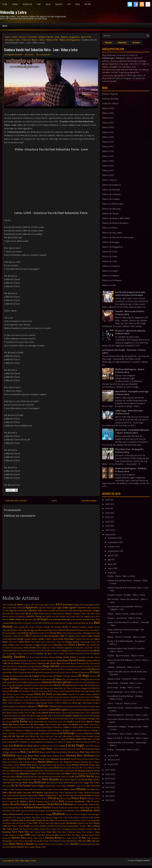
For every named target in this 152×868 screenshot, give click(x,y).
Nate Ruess (37, 780)
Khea (91, 725)
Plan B (60, 798)
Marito (10, 762)
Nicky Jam (40, 782)
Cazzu (54, 642)
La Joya (48, 730)
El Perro (50, 676)
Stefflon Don (86, 820)
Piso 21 (44, 798)
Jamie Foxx (87, 707)
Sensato (27, 814)
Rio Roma (78, 805)
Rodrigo (11, 808)
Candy (55, 639)
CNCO (28, 636)
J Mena (52, 706)
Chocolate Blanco (17, 648)
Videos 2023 (108, 175)
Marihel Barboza (77, 759)
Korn (28, 727)
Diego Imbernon (24, 667)
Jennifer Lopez (59, 710)
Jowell (62, 716)
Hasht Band (95, 700)
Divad (71, 666)
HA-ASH (76, 700)
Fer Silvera (67, 688)
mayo (111, 568)
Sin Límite (17, 818)
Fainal (81, 685)
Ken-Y (48, 725)
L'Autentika (57, 727)
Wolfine (48, 844)
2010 (108, 800)
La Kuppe (64, 730)
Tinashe (89, 829)
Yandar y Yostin (64, 844)
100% (5, 605)
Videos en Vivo (109, 285)
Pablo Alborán (9, 793)
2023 (108, 513)
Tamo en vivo (60, 823)
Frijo (82, 691)
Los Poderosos (44, 746)
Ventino (75, 838)
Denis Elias (55, 663)
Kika (15, 727)
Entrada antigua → (90, 501)
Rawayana (40, 802)
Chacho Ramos (72, 642)
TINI (35, 823)
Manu (50, 756)
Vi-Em (82, 838)
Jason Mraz (16, 710)
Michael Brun (61, 771)
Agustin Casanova (78, 608)
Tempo (21, 826)
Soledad (84, 817)
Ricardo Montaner (38, 804)
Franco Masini (47, 691)
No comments (43, 55)
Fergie (84, 688)
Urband (49, 835)
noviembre (113, 542)
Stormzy (23, 823)
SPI (91, 808)
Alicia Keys (56, 614)
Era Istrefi (76, 683)
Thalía (27, 826)
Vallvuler (30, 838)
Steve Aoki (16, 823)
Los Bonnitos (48, 742)
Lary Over (54, 736)
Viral (51, 841)
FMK (51, 685)
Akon (90, 608)
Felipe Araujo (48, 688)
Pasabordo (88, 793)
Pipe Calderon (30, 799)
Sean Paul (50, 811)
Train (78, 832)
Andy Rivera (70, 616)
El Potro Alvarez (70, 676)
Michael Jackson (85, 771)
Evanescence (44, 685)
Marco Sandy (12, 759)
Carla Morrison (87, 639)
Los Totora (55, 746)
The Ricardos (24, 829)
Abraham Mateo (92, 605)
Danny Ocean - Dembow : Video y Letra (126, 679)
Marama (71, 756)
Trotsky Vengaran (9, 835)
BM (40, 623)
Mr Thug (68, 777)
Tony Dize (52, 832)
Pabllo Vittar (95, 790)
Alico (63, 614)
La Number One (13, 733)
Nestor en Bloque (15, 783)
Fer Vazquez (76, 688)
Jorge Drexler (41, 716)
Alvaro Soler (86, 614)
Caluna (84, 636)
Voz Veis (62, 841)
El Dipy (75, 672)
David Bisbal (63, 661)
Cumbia (15, 4)
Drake (43, 669)
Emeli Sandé (16, 683)
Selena (5, 814)
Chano (11, 645)
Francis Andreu (24, 691)
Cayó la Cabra (46, 642)
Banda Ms (24, 627)
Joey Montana (74, 713)
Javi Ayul (24, 710)
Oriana (5, 790)
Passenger (96, 793)
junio (110, 564)
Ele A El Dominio (69, 680)
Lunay (55, 749)
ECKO (86, 669)
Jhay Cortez (19, 713)
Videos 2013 (108, 127)
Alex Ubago (78, 611)
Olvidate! (71, 786)
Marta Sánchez (81, 762)
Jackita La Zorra (63, 706)
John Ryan (13, 716)
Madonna (90, 749)
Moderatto (27, 777)
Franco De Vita (36, 691)
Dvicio (63, 669)
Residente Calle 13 (84, 801)
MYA (83, 749)
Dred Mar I (49, 669)
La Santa (78, 733)
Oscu (44, 790)
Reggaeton (27, 4)
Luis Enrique (24, 749)
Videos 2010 (108, 113)
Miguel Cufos (36, 774)
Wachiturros (72, 841)
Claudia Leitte (34, 651)
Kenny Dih (67, 725)
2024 (108, 508)
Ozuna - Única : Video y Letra (121, 576)
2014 (108, 783)
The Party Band (10, 829)
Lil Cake (49, 739)
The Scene (51, 829)
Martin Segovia (53, 765)
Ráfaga (87, 808)
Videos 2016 (108, 142)
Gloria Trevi (43, 697)
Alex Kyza (47, 611)
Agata (54, 608)
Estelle (88, 683)
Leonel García (19, 739)
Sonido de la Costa (45, 820)
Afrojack (21, 608)
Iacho (70, 703)
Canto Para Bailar (66, 639)
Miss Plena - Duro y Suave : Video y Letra (127, 734)
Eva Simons (35, 685)
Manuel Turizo (59, 756)
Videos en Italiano (111, 276)
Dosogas (22, 669)
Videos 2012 (108, 123)
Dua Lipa (57, 669)
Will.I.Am (91, 841)
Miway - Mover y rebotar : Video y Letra (126, 637)
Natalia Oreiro (15, 780)
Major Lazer (45, 752)
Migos (17, 774)
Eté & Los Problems (9, 685)
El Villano (58, 679)
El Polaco (58, 676)
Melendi (15, 771)
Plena (5, 4)
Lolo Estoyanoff (10, 742)
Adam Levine (7, 608)
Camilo (41, 639)
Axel (12, 623)
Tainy (43, 823)
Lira (89, 739)
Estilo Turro (95, 683)
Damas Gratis (62, 657)
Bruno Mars (56, 633)
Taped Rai (81, 823)
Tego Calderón (13, 826)
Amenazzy (13, 616)
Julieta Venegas (89, 719)
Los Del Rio (92, 742)
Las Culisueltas (65, 736)
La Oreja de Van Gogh (29, 733)
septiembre (114, 551)
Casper (38, 642)
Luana (63, 746)
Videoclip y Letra (13, 12)
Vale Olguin (76, 835)
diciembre (113, 538)
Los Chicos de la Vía (80, 742)
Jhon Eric (28, 713)
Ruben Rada (79, 808)
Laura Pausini (87, 736)
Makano (64, 752)
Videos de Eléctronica (113, 204)
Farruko (14, 688)
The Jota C (83, 826)
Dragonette (36, 669)
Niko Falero (95, 783)
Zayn (8, 847)
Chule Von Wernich (92, 648)
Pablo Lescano (24, 793)
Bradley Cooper (16, 633)
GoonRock (74, 697)
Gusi (21, 700)
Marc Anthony (85, 756)
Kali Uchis (48, 722)
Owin (61, 790)
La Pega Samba (44, 733)
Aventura (87, 619)
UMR (27, 835)
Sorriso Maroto (75, 820)
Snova (60, 818)
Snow (65, 818)
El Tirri (27, 680)
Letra (57, 37)
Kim (19, 727)
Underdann (41, 835)
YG (56, 844)
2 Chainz (27, 605)
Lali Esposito (18, 736)
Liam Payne (41, 739)
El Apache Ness (25, 672)
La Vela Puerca (88, 733)
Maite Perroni (15, 752)
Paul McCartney (19, 795)
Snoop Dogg (52, 817)
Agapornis (32, 607)
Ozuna (81, 789)
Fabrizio (75, 685)
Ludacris (14, 749)
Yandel (74, 844)
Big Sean (34, 630)
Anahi (63, 616)
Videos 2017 (108, 147)
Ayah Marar (19, 623)
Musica (64, 37)
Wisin (12, 844)
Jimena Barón (48, 713)
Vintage (46, 841)
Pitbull (52, 798)
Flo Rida (14, 691)
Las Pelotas (77, 736)
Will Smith (82, 841)
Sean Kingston (40, 811)
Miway (19, 777)
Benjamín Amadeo (86, 627)
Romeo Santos (42, 807)
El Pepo (43, 676)
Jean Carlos (38, 710)
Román (55, 808)
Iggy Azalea (82, 703)
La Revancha (55, 733)
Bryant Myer (67, 633)
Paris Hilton (79, 793)
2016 (108, 774)
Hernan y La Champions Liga (27, 703)
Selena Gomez (16, 814)
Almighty (77, 614)
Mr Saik (61, 777)
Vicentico (96, 838)
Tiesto (74, 829)
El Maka (6, 676)
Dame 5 (74, 657)
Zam (4, 847)
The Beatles (41, 826)
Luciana (6, 749)
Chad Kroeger (85, 642)
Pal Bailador (38, 793)
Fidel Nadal (91, 688)
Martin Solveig (66, 765)
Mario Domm (95, 759)
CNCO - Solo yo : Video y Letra (122, 703)
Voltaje (56, 841)
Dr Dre (29, 669)
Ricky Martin (55, 804)
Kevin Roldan (84, 725)
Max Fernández (66, 768)
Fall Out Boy (89, 685)
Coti (4, 654)
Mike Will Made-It (49, 774)
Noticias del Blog (110, 99)
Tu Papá (20, 835)
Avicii (93, 619)
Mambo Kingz (22, 756)
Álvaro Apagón (30, 847)
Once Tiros (81, 786)
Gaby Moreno (8, 694)
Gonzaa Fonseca (62, 697)
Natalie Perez (27, 780)
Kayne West (25, 725)
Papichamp (49, 793)
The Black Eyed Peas (54, 826)
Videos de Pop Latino (112, 233)
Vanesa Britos (53, 838)
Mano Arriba (40, 756)
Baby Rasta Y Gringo (64, 623)
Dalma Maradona (42, 657)
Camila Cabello (31, 639)
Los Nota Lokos (31, 746)
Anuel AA (20, 619)
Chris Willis (51, 648)
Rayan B (48, 802)
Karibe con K (74, 722)
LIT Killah (73, 727)
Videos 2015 (108, 137)
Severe (43, 814)
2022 (108, 517)
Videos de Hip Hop (111, 209)
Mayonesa (76, 768)
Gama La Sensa (19, 694)
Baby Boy (51, 623)
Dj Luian (94, 667)
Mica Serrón (50, 771)
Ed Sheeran (94, 669)
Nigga (87, 783)
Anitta (12, 619)
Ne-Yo (68, 780)
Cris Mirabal (11, 654)
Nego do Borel (76, 780)
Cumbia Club (63, 654)
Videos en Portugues (112, 280)
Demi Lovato (44, 663)
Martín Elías (94, 765)
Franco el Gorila (59, 691)
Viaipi (89, 838)
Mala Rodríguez (73, 752)
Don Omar (12, 669)
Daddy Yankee (14, 657)
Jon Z (19, 716)
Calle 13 (63, 636)
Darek (44, 661)
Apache (28, 619)
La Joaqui (41, 730)
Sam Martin (7, 811)
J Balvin (42, 706)
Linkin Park (81, 739)
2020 (108, 526)
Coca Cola (55, 651)
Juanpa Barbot (54, 719)
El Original (34, 676)
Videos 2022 (108, 170)
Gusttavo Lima (67, 700)
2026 (108, 500)
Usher (56, 835)
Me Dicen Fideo (94, 768)
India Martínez (9, 706)
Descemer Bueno (69, 663)
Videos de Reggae (111, 242)
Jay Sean (31, 710)
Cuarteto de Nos (43, 654)
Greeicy (81, 697)
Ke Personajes (38, 724)
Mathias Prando (23, 768)
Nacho (90, 776)
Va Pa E (63, 835)
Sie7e (71, 814)
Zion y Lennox (17, 847)
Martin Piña (25, 765)
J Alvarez (31, 706)
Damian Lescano (86, 657)
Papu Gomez (59, 793)
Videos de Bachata (111, 190)
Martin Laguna (14, 765)
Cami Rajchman (9, 639)
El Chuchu (67, 673)
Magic (7, 752)
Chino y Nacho (77, 645)
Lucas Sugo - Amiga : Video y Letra (124, 687)
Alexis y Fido (32, 613)
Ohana (64, 786)
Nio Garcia (6, 786)
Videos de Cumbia (111, 199)
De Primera (25, 664)
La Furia (34, 730)
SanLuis (24, 811)
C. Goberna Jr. (16, 636)
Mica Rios (40, 771)
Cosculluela (94, 651)
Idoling (75, 703)
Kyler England (36, 727)
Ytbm (98, 844)
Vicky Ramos (8, 841)
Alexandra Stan (8, 614)
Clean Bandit (45, 651)
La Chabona (7, 730)
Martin (91, 762)
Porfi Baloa (67, 799)
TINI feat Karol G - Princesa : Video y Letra (128, 715)
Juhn (62, 719)
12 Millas (11, 605)
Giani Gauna (85, 694)
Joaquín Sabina (61, 713)
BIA (37, 623)
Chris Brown (30, 648)
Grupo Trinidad (13, 700)
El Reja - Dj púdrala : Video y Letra (123, 750)
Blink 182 (63, 630)
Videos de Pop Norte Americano (118, 237)
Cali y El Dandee (51, 636)
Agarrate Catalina (45, 608)
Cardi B (78, 639)
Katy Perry (14, 724)
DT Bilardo (95, 654)
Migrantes (25, 774)
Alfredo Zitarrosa (45, 614)
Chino (65, 645)
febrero (112, 760)
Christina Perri (78, 648)
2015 (108, 779)
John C (83, 713)
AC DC (52, 605)
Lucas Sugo (75, 745)
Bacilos (76, 623)
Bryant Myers (78, 633)
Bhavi (21, 630)
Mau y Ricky (48, 768)
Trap (39, 4)
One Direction (93, 786)
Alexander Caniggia (91, 611)
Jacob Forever (77, 706)
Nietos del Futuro (77, 783)
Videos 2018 (52, 40)
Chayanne (57, 645)
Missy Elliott (11, 777)
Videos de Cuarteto (111, 194)
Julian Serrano (76, 719)
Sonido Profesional (26, 820)
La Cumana (17, 730)
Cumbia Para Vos (77, 654)
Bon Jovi (6, 633)
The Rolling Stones (38, 829)
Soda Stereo (74, 817)
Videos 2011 (108, 118)
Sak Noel (96, 808)
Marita (5, 762)
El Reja (84, 676)
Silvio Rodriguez (94, 814)
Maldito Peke (95, 752)
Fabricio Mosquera (63, 685)
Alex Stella (69, 611)
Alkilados (69, 614)
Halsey (88, 700)
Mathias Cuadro (9, 768)
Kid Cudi (10, 727)
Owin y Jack (69, 789)
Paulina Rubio (33, 795)
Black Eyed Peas (46, 630)
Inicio (5, 26)
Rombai (29, 807)
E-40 (81, 669)
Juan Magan (19, 719)
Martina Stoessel (80, 765)
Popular (108, 43)
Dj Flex (88, 666)
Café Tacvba (37, 636)
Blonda (70, 630)
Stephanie (95, 820)
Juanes (44, 718)
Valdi (69, 835)
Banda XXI (49, 627)
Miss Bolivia (91, 774)
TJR (39, 823)
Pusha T (6, 802)
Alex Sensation (58, 611)
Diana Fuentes (12, 667)
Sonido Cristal (9, 820)
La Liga (72, 730)
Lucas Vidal (89, 746)
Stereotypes (7, 823)
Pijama (10, 798)
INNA (65, 703)
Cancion (22, 37)
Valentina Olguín (88, 835)
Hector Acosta (8, 703)
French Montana (73, 691)
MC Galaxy (77, 749)
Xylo (53, 844)
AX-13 (59, 604)
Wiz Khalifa (39, 844)
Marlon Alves (59, 762)
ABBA (47, 605)
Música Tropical (110, 94)
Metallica (32, 771)
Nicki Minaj (28, 783)
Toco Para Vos (20, 832)
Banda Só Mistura (36, 627)
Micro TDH (11, 774)
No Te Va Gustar (21, 786)
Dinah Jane (64, 667)
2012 (108, 792)
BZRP (45, 623)
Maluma (9, 755)
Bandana (58, 627)
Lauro (11, 739)
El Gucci (95, 672)
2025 (108, 504)
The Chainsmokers (71, 826)
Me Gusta (7, 771)
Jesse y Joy (89, 710)
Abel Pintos (68, 605)
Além (93, 614)
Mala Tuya (85, 752)
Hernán (44, 703)
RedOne (55, 802)
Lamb (47, 736)
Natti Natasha (51, 779)
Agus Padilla (63, 608)
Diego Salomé (51, 666)
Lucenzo (97, 746)
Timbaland (81, 829)
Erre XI (83, 683)
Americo (22, 616)
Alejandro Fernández (19, 611)
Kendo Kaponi (57, 725)
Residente (69, 801)
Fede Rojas (34, 688)
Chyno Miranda (9, 651)
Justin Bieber (20, 721)
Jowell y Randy (72, 716)
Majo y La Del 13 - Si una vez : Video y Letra (128, 738)
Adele (15, 608)
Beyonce (15, 630)
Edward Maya (7, 673)
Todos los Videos (30, 40)
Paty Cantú (7, 795)
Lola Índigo (96, 739)
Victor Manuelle (26, 841)
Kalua (55, 722)
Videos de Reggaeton (70, 40)
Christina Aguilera (64, 648)
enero (111, 764)
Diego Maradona (36, 667)
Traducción (71, 832)
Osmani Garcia (52, 790)
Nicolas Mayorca (64, 783)
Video (42, 40)
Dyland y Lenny (73, 669)
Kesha (75, 724)
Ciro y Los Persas (23, 651)
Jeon (70, 710)
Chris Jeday (41, 648)
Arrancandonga (62, 619)
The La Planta (94, 826)
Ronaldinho (63, 808)
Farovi (7, 688)
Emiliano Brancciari (35, 683)
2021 (108, 522)
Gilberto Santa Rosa (16, 697)
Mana (30, 756)
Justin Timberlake (36, 722)
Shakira (58, 814)
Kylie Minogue (46, 727)
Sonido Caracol (94, 818)
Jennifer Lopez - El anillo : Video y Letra (126, 595)
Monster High (36, 777)
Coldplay (64, 651)
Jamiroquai (96, 707)
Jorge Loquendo (54, 716)
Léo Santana (63, 749)
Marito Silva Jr (19, 762)
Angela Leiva (89, 616)
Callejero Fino (74, 636)
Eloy (88, 680)
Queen (13, 801)
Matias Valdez (36, 768)
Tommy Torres (40, 832)
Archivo (136, 43)
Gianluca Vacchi (46, 37)
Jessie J (97, 710)
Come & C (71, 651)
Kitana (23, 727)
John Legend (91, 713)
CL (23, 636)
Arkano (51, 619)
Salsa (48, 4)
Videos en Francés (111, 266)
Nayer (62, 780)
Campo (48, 639)
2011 (108, 796)
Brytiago (87, 633)
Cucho (55, 654)
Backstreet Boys (86, 623)
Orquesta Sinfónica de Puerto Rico (28, 790)
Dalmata (52, 657)
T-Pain (30, 823)
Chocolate (6, 648)
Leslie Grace (30, 739)
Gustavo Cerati (39, 700)
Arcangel (42, 619)
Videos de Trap (109, 261)
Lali (9, 736)
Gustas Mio (27, 700)
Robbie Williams (89, 805)
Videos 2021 (108, 166)
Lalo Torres (40, 736)
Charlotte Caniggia (32, 645)
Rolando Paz (19, 808)
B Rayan (27, 623)
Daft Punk (30, 657)
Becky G (67, 627)
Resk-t (97, 801)
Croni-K (31, 654)
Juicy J (67, 719)
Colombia (32, 37)
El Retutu (93, 676)
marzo (111, 756)
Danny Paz (37, 661)
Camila (20, 639)
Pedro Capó (57, 795)
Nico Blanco (52, 783)
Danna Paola (14, 661)
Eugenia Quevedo (24, 685)
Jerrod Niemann (77, 710)
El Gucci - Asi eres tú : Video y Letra (124, 618)
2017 (108, 770)
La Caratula (95, 727)
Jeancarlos (46, 710)
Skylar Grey (40, 818)
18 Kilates (19, 605)
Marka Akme (45, 762)
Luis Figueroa (35, 749)
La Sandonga (67, 733)
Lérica (70, 749)
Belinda (75, 627)
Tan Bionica (72, 823)
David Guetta (77, 660)
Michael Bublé (72, 771)
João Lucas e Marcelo (88, 716)
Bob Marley (79, 630)
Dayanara (90, 661)
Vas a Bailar (67, 838)
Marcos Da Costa (28, 759)
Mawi (57, 768)
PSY (88, 789)
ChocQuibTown (93, 645)
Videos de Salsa (110, 256)
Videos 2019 (108, 156)
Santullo (31, 811)
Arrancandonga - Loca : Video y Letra (125, 692)
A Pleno (41, 605)
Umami (33, 835)
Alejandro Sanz (36, 610)
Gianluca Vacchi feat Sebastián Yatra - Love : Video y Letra (41, 50)
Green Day (89, 697)
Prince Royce (79, 798)
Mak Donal (56, 752)
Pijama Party (19, 798)
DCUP (87, 654)
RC (18, 801)
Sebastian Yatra (12, 40)
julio (110, 560)
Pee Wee (66, 796)
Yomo (93, 844)
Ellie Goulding (81, 680)
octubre (112, 547)
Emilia (24, 682)
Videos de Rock (110, 252)
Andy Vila (79, 616)
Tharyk (33, 826)
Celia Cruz (61, 642)
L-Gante (65, 727)
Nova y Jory (56, 786)
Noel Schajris (38, 786)
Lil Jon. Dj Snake (59, 739)
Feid (41, 688)
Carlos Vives (24, 642)
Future (92, 691)
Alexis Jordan (20, 614)
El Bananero (46, 673)
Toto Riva (62, 832)
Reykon (6, 804)
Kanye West (62, 722)
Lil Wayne (71, 739)
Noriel (48, 786)
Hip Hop (88, 4)
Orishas (11, 790)
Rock (78, 4)
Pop (69, 4)
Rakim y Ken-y (28, 801)
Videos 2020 (108, 161)
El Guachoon (84, 672)
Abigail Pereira (79, 605)
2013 (108, 787)
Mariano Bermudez (61, 759)
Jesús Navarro (8, 713)
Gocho (51, 697)
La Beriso (87, 727)
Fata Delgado (24, 688)
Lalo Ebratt (30, 736)
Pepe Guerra (74, 796)
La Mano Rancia (82, 730)
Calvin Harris (93, 636)
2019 (108, 530)
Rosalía (70, 808)
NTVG (83, 776)
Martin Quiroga (39, 765)
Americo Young (34, 616)
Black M (56, 630)
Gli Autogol (33, 697)
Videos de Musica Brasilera (115, 223)
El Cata (60, 673)
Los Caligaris (67, 742)
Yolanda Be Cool (85, 844)
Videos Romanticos (111, 185)
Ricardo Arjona (19, 804)
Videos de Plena (110, 228)
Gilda (27, 697)
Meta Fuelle (24, 771)
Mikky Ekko (61, 774)
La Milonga (94, 730)
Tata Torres (89, 823)
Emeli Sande (7, 683)
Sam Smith (16, 811)
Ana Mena (56, 616)
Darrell (49, 661)
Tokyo (32, 832)
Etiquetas (122, 43)
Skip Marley (26, 818)
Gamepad (30, 694)
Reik (61, 801)
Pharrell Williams (87, 795)
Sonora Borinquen (62, 820)
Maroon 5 (69, 762)
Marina (87, 759)
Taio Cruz (50, 823)
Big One (27, 630)
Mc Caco (84, 768)
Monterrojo (47, 777)
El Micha (14, 676)
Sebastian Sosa (61, 811)
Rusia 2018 (86, 37)
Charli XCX (19, 645)
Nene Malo (87, 780)
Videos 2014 (108, 132)
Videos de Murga (110, 214)
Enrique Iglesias (62, 682)
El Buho (54, 673)
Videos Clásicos (110, 180)
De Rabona (33, 664)
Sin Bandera (7, 818)
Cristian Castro (22, 654)
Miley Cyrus (71, 774)
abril (110, 573)
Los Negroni (16, 746)
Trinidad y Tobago (93, 832)
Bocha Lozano (90, 630)
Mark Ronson (31, 762)
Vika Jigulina (38, 841)
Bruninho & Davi (43, 633)
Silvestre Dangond (80, 814)
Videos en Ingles (110, 271)
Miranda (81, 774)
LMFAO (81, 727)
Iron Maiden (21, 706)
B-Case (33, 623)
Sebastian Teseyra (74, 811)
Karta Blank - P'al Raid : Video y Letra (125, 683)
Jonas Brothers (28, 716)
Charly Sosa (47, 645)
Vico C (16, 841)
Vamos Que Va (39, 838)
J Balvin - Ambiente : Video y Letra (123, 667)
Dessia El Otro (83, 663)
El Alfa (15, 673)
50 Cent (35, 605)
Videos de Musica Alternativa (116, 218)
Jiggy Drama (36, 713)
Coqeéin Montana (82, 651)
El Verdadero (35, 680)
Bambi (16, 627)
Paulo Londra (45, 795)
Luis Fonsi (46, 749)
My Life (75, 777)
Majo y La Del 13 (30, 752)
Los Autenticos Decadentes (29, 742)
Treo (83, 832)
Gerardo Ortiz (74, 694)
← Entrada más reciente (15, 501)
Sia (67, 814)
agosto (111, 555)
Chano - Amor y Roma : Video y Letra (125, 614)
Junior (9, 722)
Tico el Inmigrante (64, 829)
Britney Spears (29, 633)
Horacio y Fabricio (55, 703)
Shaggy (49, 814)
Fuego (87, 691)
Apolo (35, 619)
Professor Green (94, 799)
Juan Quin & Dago (33, 719)
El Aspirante (37, 673)
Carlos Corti (13, 642)
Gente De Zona (43, 694)
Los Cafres (58, 742)
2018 (14, 37)
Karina (84, 722)
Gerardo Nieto (60, 694)
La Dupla (26, 730)
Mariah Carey (44, 759)
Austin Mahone (77, 619)
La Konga (55, 730)
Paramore (69, 793)
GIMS (98, 691)
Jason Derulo (7, 710)
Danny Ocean (26, 661)
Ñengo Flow (41, 847)
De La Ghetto (14, 663)
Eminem (47, 682)
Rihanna (68, 804)
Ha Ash (82, 700)
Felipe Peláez (58, 688)
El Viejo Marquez (47, 680)
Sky (33, 817)
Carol (33, 642)
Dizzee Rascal (79, 667)
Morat (55, 777)
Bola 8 (97, 630)
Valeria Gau (18, 838)
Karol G (90, 722)
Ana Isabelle (47, 616)
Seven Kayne (35, 814)
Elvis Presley (95, 680)
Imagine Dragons (93, 703)
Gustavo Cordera (53, 700)
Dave (55, 661)
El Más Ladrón (24, 676)
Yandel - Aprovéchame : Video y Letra (125, 656)
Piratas (38, 799)
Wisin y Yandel (25, 844)
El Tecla (21, 680)
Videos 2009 (108, 108)
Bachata (59, 4)
